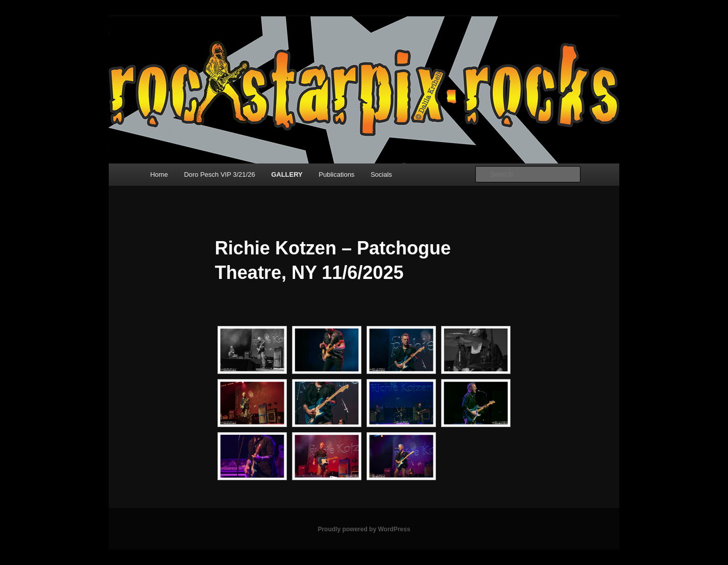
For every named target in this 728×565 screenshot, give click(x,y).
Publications (336, 174)
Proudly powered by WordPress (364, 529)
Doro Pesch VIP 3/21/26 (219, 174)
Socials (381, 174)
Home (159, 174)
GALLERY (287, 174)
